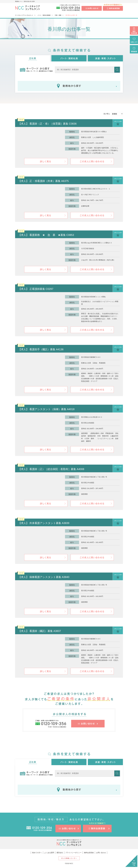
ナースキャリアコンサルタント (24, 15)
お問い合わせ (101, 853)
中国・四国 (58, 15)
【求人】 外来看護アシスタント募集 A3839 (44, 523)
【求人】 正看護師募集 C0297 (36, 289)
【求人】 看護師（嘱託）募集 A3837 (40, 631)
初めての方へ (37, 853)
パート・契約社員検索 (44, 15)
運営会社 (60, 853)
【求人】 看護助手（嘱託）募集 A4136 (41, 349)
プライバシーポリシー (73, 853)
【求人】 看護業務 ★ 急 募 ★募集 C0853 (46, 235)
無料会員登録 (89, 853)
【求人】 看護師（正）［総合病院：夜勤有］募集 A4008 (51, 469)
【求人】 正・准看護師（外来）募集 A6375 (44, 181)
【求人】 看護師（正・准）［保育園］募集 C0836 (47, 124)
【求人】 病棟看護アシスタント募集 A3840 (44, 577)
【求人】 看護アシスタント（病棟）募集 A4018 (46, 409)
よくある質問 (49, 853)
